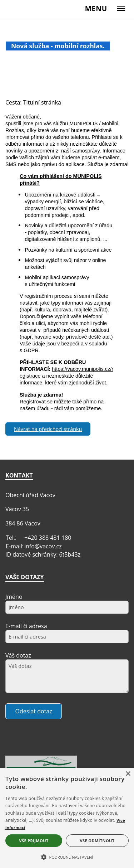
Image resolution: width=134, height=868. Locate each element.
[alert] (67, 818)
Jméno (14, 597)
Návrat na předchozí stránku (48, 429)
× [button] (128, 774)
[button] (67, 857)
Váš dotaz (18, 655)
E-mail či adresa (26, 626)
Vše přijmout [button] (34, 841)
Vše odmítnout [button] (97, 841)
